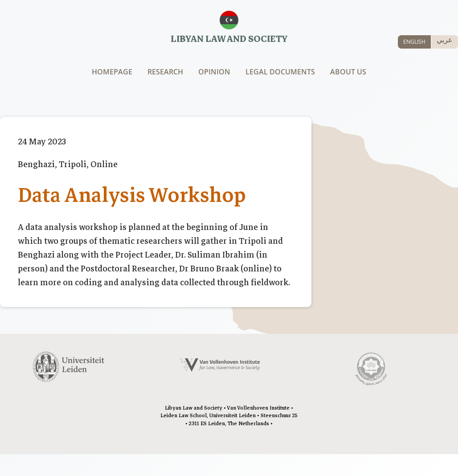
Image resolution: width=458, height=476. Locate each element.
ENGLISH (414, 42)
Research (165, 72)
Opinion (214, 72)
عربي (445, 40)
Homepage (112, 72)
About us (348, 72)
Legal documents (280, 72)
